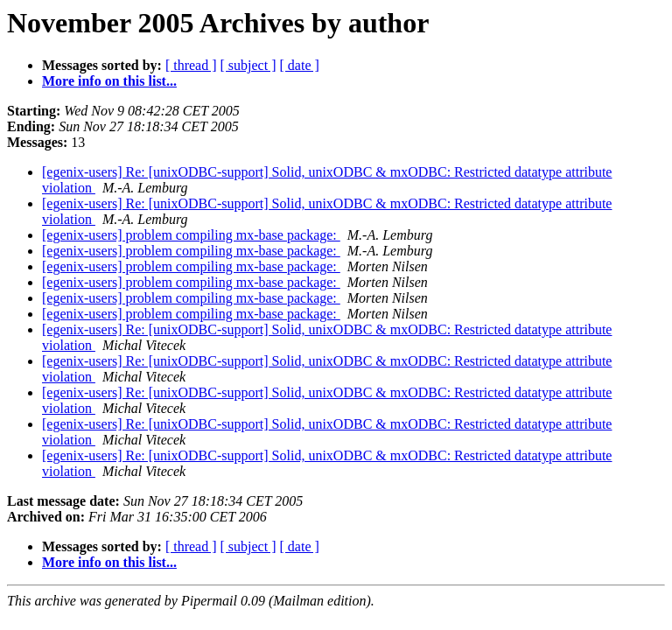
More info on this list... (109, 81)
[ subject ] (248, 65)
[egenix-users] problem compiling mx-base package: (191, 235)
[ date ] (300, 65)
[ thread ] (191, 65)
